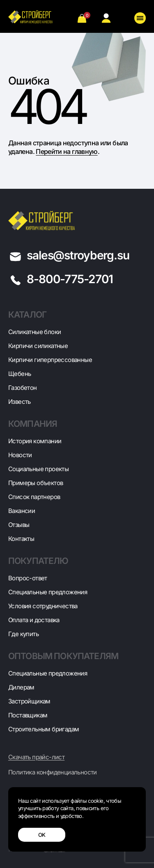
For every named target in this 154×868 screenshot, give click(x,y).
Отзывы (19, 525)
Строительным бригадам (44, 729)
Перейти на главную (67, 151)
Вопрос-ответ (28, 578)
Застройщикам (29, 701)
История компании (35, 441)
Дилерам (21, 687)
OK (42, 835)
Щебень (20, 374)
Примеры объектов (36, 483)
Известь (20, 402)
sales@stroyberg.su (78, 255)
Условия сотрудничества (43, 606)
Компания (33, 424)
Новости (20, 455)
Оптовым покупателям (63, 656)
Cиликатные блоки (34, 332)
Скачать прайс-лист (36, 757)
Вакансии (22, 511)
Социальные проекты (38, 469)
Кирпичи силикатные (38, 346)
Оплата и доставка (34, 620)
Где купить (23, 634)
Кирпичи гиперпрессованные (50, 360)
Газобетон (23, 388)
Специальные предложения (48, 592)
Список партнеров (34, 497)
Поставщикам (28, 715)
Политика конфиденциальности (53, 772)
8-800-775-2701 (70, 279)
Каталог (27, 315)
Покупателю (38, 561)
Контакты (21, 539)
